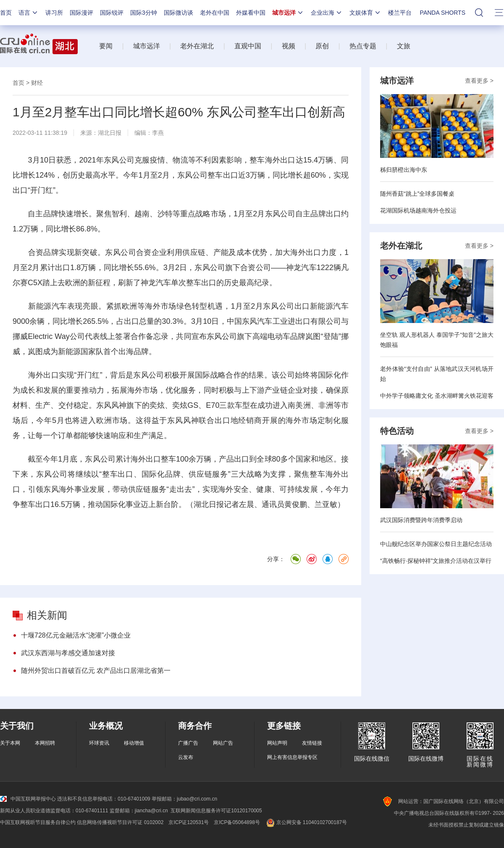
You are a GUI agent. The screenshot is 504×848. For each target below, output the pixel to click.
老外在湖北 (197, 46)
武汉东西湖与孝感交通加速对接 (68, 653)
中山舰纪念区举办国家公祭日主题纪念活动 (436, 544)
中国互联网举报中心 (28, 799)
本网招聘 (45, 743)
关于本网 (10, 743)
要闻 (106, 46)
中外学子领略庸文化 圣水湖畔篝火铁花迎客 (437, 396)
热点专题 (363, 46)
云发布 (186, 757)
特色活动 (397, 431)
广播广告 (188, 743)
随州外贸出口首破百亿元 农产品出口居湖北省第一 (96, 671)
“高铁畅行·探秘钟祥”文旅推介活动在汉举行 (436, 561)
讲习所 (54, 13)
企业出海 (327, 13)
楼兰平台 (400, 13)
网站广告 (223, 743)
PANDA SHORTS (443, 13)
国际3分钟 (144, 13)
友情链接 (312, 743)
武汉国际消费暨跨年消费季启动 (421, 520)
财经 (37, 83)
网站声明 (277, 743)
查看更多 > (479, 81)
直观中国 (248, 46)
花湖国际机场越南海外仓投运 (418, 210)
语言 (29, 13)
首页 (6, 13)
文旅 (404, 46)
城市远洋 (288, 13)
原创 (322, 46)
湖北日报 (110, 133)
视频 (289, 46)
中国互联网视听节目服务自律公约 (38, 822)
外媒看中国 (251, 13)
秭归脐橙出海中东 (404, 170)
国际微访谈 (178, 13)
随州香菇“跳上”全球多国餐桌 (417, 194)
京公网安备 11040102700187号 (306, 822)
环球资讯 (99, 743)
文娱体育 (365, 13)
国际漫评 (81, 13)
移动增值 (134, 743)
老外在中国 (215, 13)
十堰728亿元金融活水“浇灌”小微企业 (76, 635)
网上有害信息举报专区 (292, 757)
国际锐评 (112, 13)
